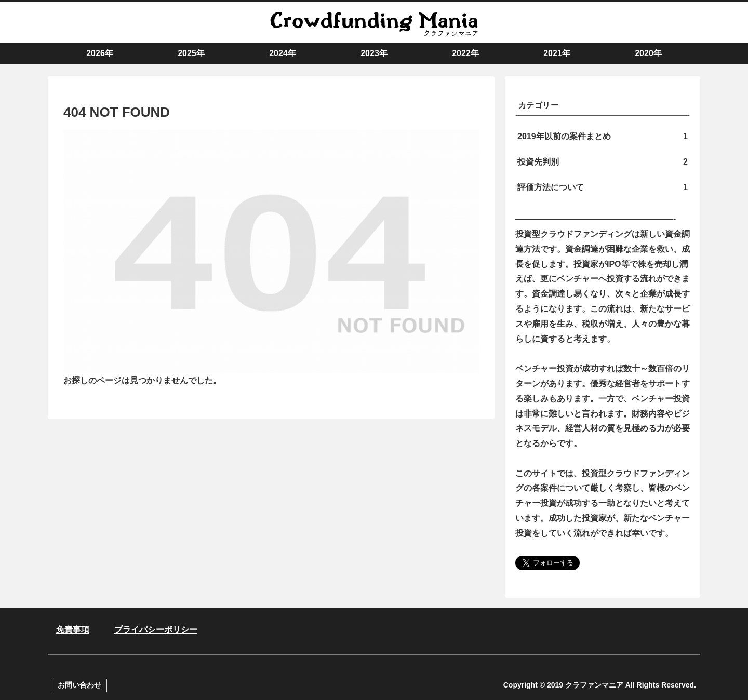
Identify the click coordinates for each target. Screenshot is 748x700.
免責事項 (73, 630)
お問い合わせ (79, 685)
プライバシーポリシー (156, 630)
